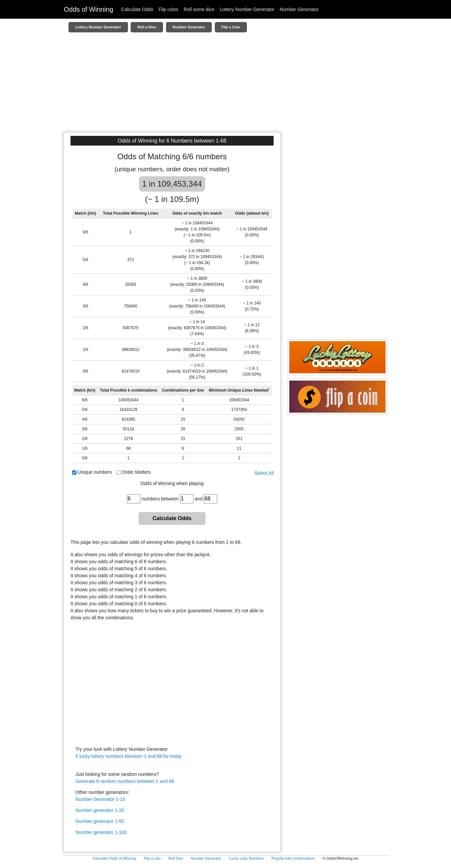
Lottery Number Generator (247, 9)
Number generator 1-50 (100, 821)
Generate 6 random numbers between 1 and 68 (125, 781)
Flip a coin (152, 858)
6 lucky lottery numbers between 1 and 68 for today (129, 756)
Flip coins (169, 9)
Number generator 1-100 (101, 832)
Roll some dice (199, 9)
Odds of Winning (89, 9)
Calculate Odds (137, 9)
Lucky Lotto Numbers (247, 858)
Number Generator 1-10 (100, 799)
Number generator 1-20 (100, 810)
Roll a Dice (147, 27)
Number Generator (299, 9)
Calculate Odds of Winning (114, 858)
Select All (264, 473)
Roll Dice (176, 858)
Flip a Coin (231, 27)
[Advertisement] (225, 85)
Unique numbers (95, 472)
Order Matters (136, 472)
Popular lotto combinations (293, 858)
